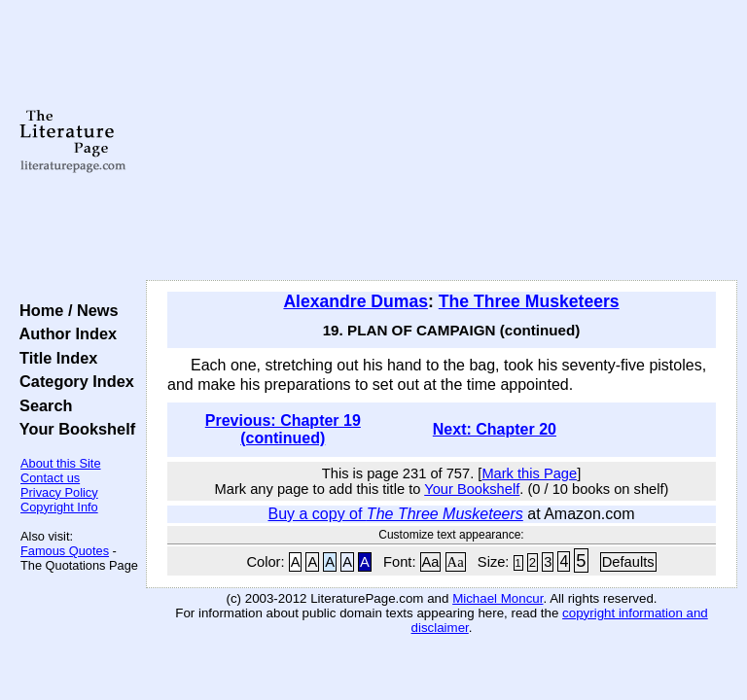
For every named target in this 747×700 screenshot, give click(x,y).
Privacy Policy (59, 492)
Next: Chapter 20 (495, 429)
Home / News (65, 310)
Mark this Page (529, 473)
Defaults (628, 562)
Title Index (54, 358)
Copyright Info (59, 507)
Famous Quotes (65, 551)
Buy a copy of (395, 514)
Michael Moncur (498, 598)
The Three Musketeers (529, 301)
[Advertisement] (442, 141)
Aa (431, 562)
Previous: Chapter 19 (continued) (283, 429)
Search (41, 405)
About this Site (61, 463)
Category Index (72, 381)
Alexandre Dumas (356, 301)
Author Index (64, 333)
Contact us (50, 478)
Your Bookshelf (73, 429)
